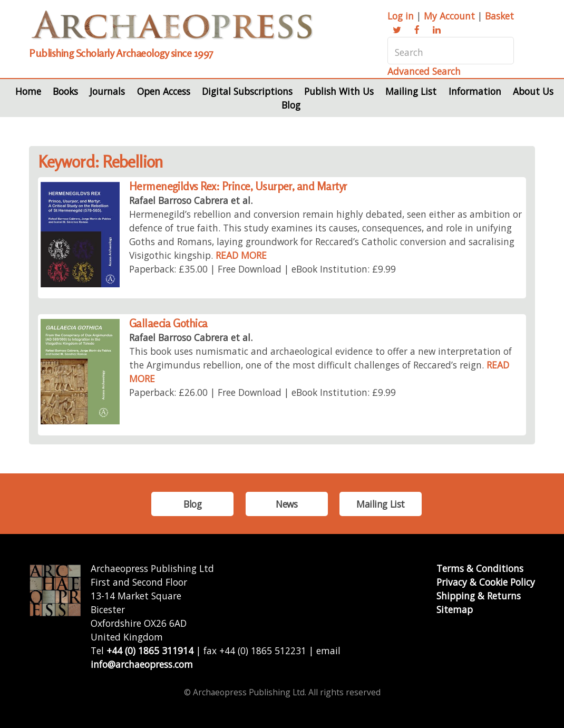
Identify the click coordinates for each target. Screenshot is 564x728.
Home (28, 91)
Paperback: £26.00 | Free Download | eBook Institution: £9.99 (262, 392)
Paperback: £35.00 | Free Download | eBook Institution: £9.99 (262, 269)
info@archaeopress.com (142, 664)
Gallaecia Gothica (168, 323)
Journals (107, 91)
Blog (291, 105)
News (286, 504)
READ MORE (241, 255)
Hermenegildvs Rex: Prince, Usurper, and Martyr (238, 186)
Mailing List (411, 91)
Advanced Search (424, 71)
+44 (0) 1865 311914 (150, 651)
